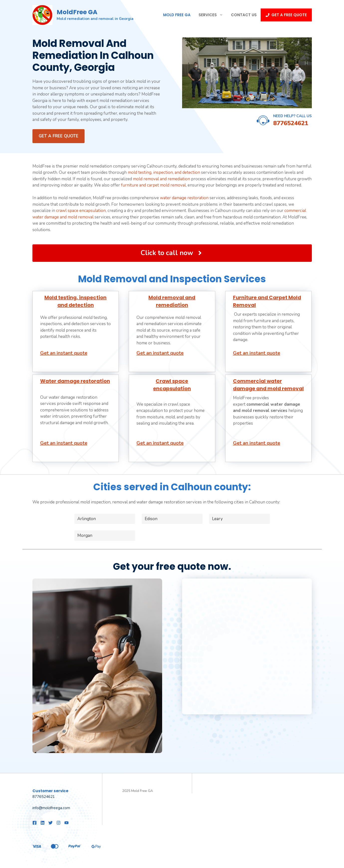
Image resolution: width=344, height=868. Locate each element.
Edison (151, 519)
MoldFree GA (77, 12)
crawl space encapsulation (81, 211)
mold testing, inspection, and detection (164, 172)
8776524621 (291, 123)
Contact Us (244, 15)
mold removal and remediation (162, 179)
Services (213, 15)
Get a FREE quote (58, 136)
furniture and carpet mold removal (153, 185)
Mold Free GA (177, 15)
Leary (217, 519)
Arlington (87, 519)
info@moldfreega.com (51, 808)
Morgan (85, 535)
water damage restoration (184, 198)
